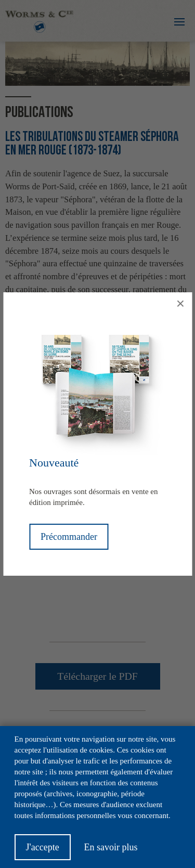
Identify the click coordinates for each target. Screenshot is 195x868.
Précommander (69, 537)
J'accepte (43, 847)
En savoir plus (110, 847)
